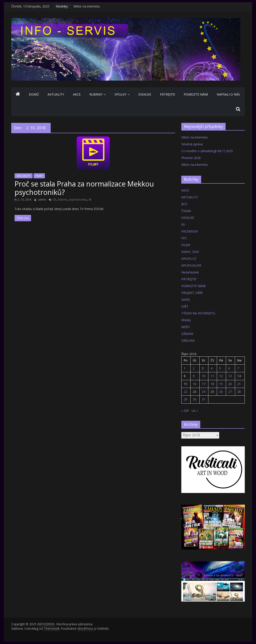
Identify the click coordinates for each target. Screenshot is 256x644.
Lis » (195, 411)
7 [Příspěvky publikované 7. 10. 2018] (238, 368)
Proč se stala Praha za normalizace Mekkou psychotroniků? (84, 188)
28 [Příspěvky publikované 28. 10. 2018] (239, 392)
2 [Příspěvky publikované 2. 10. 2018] (194, 368)
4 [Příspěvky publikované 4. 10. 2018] (211, 368)
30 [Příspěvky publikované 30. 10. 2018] (195, 399)
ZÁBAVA (187, 334)
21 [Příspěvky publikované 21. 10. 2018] (239, 384)
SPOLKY (120, 94)
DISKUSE (145, 94)
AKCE (77, 94)
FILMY (39, 176)
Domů (34, 94)
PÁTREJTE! (167, 94)
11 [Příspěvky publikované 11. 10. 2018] (212, 376)
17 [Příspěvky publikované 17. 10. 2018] (204, 384)
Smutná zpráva (192, 144)
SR (90, 200)
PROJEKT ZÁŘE (192, 293)
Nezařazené (190, 272)
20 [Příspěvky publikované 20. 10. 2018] (230, 384)
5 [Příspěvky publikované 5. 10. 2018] (220, 368)
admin (42, 200)
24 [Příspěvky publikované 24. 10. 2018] (204, 392)
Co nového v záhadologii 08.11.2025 (207, 151)
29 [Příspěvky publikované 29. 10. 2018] (186, 399)
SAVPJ (186, 300)
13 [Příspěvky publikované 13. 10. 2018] (230, 376)
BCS (184, 204)
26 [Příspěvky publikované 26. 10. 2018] (221, 392)
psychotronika (78, 200)
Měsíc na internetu (87, 6)
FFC (184, 238)
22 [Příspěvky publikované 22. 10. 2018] (186, 392)
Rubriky (96, 94)
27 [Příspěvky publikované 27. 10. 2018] (230, 392)
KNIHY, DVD (190, 252)
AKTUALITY (56, 94)
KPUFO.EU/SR (191, 265)
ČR (54, 200)
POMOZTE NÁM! (196, 94)
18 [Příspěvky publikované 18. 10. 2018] (212, 384)
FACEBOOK (190, 231)
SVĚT (185, 306)
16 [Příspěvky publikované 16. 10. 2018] (195, 384)
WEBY (186, 327)
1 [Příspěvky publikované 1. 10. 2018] (185, 368)
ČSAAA (186, 211)
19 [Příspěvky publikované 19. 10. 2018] (221, 384)
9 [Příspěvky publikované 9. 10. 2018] (194, 376)
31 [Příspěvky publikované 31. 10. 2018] (204, 399)
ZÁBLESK (188, 340)
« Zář (185, 411)
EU (183, 224)
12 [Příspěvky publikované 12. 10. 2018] (221, 376)
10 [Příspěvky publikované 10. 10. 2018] (204, 376)
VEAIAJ (186, 320)
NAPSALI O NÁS (228, 94)
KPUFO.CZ (189, 259)
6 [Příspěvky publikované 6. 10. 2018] (229, 368)
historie (62, 200)
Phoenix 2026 (191, 158)
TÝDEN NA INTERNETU (198, 313)
